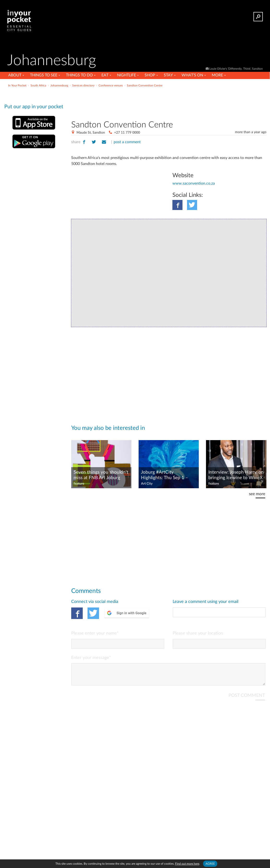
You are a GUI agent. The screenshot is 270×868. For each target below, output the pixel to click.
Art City (147, 484)
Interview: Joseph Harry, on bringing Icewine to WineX (236, 475)
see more (257, 494)
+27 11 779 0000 (127, 133)
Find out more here (187, 864)
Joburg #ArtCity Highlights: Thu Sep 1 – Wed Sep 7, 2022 (164, 475)
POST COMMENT (247, 699)
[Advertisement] (169, 103)
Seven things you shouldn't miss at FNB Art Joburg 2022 (101, 475)
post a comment (127, 142)
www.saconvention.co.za (194, 183)
